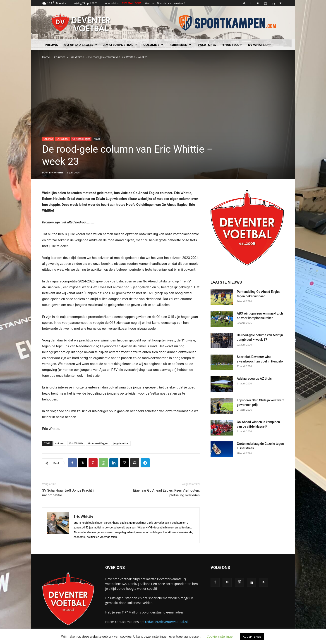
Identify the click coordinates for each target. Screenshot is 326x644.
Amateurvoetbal (120, 45)
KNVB (97, 139)
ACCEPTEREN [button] (252, 637)
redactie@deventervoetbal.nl (166, 622)
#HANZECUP (232, 45)
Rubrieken (180, 45)
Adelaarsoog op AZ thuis (254, 379)
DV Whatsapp (259, 45)
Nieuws (52, 45)
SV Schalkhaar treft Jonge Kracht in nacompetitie (69, 493)
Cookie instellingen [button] (220, 637)
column (60, 443)
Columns (153, 45)
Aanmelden (112, 3)
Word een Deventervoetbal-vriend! (165, 3)
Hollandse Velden (140, 603)
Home (46, 57)
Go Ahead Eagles (81, 45)
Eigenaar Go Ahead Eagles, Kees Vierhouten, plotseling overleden (166, 493)
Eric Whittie (77, 57)
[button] (244, 3)
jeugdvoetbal (121, 443)
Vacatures (207, 45)
